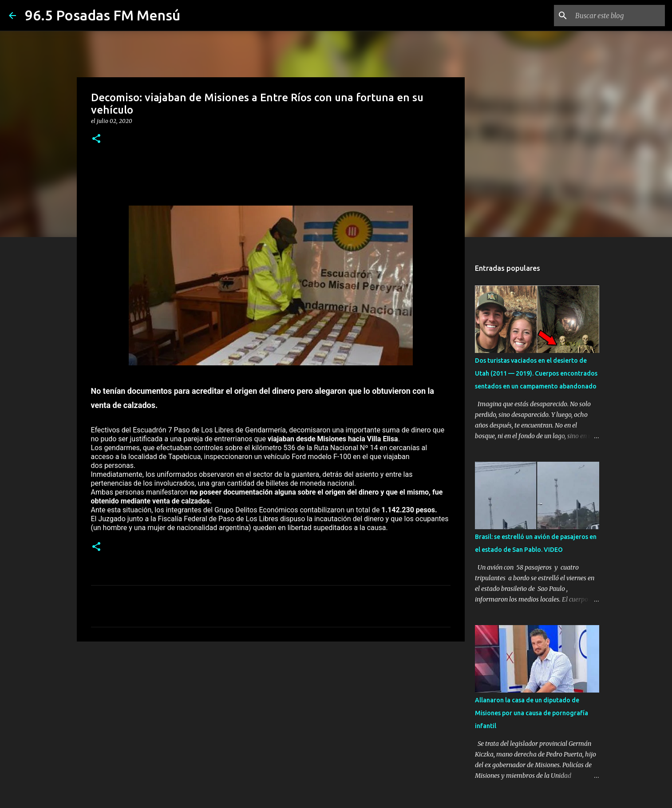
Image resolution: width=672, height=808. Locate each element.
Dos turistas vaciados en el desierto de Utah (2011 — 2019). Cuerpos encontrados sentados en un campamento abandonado (536, 373)
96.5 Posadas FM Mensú (103, 15)
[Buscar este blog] (618, 16)
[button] (96, 139)
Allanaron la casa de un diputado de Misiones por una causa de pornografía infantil (532, 713)
